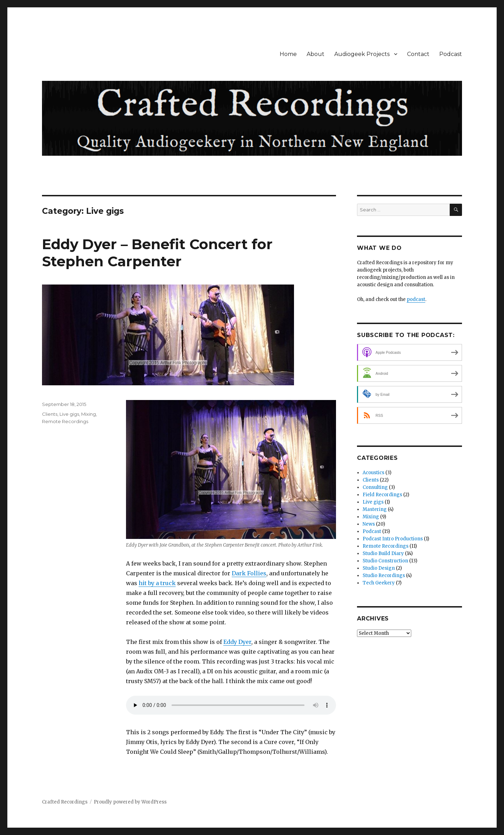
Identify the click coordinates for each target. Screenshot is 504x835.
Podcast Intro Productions (393, 539)
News (369, 524)
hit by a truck (157, 583)
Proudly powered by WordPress (130, 802)
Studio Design (379, 568)
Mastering (375, 509)
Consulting (375, 487)
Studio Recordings (384, 576)
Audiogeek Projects (362, 54)
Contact (418, 54)
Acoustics (373, 473)
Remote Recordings (65, 421)
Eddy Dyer (237, 642)
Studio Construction (385, 561)
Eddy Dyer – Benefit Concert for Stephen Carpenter (157, 253)
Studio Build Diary (383, 553)
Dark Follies (249, 573)
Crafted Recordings (65, 802)
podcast (416, 299)
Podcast (451, 54)
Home (288, 54)
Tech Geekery (379, 583)
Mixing (89, 414)
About (316, 54)
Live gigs (69, 414)
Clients (50, 414)
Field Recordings (382, 495)
